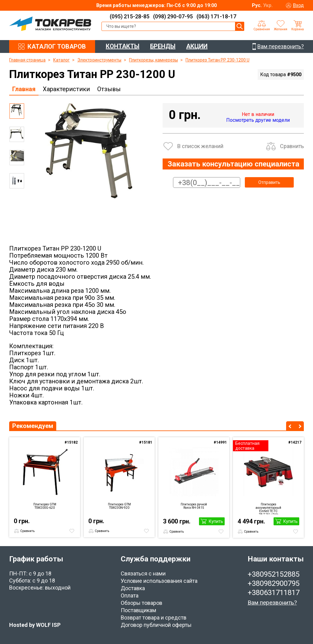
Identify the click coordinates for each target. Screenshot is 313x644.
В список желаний (200, 146)
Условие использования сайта (159, 581)
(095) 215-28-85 (130, 16)
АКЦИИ (197, 46)
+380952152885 (274, 574)
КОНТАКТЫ (123, 46)
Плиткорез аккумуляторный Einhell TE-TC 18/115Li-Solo (268, 508)
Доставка (133, 588)
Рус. (257, 5)
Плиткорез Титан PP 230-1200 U (217, 60)
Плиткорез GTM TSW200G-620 (45, 506)
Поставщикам (138, 610)
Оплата (130, 596)
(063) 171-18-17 (216, 16)
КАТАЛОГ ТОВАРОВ (57, 47)
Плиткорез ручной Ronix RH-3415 (194, 506)
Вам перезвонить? (272, 603)
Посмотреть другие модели (258, 120)
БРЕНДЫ (163, 46)
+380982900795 (274, 583)
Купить (216, 521)
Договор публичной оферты (156, 625)
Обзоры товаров (142, 603)
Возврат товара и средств (154, 618)
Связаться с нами (143, 573)
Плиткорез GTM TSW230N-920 (119, 506)
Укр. (268, 5)
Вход (298, 5)
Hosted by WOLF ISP (35, 625)
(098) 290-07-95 (173, 16)
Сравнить (292, 146)
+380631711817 (274, 593)
